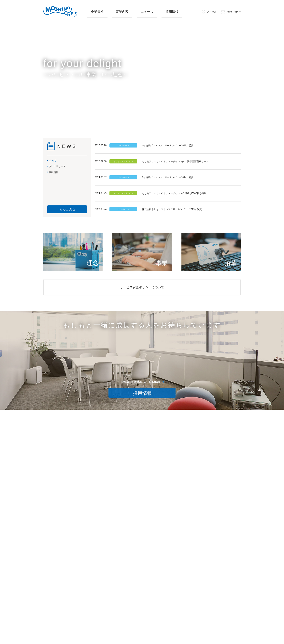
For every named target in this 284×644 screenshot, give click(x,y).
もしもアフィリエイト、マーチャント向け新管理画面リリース (175, 161)
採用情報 (172, 12)
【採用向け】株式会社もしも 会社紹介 (141, 382)
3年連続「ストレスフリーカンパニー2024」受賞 (168, 177)
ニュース (147, 12)
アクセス (209, 12)
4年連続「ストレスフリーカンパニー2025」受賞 (168, 146)
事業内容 (122, 12)
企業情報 (97, 12)
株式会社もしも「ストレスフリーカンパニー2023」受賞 (172, 209)
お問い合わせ (231, 12)
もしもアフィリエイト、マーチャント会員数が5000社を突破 (174, 193)
